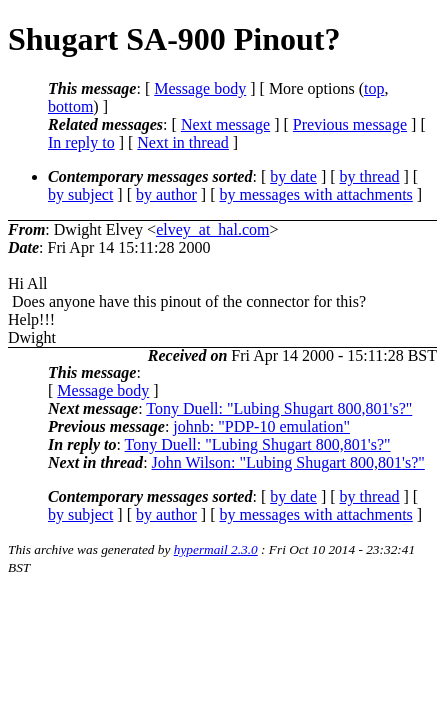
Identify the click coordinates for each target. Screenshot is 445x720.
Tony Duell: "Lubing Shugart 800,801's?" (279, 408)
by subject (80, 194)
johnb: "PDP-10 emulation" (261, 426)
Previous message (350, 124)
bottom (70, 106)
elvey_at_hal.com (212, 229)
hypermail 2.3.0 (216, 549)
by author (166, 194)
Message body (200, 88)
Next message (225, 124)
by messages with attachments (316, 194)
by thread (370, 176)
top (374, 88)
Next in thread (183, 142)
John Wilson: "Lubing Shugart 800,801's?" (288, 462)
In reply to (81, 142)
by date (293, 176)
